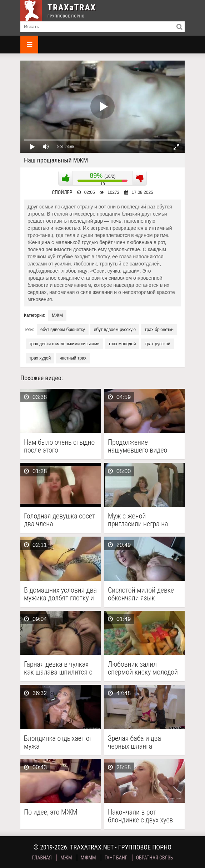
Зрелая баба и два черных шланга (134, 742)
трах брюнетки (159, 330)
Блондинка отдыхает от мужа (58, 742)
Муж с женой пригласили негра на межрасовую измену (138, 520)
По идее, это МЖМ (51, 812)
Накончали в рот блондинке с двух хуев (140, 816)
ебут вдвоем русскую (115, 330)
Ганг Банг (116, 858)
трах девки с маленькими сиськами (64, 344)
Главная (42, 858)
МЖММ (88, 858)
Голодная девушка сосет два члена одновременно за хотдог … (60, 520)
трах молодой (122, 344)
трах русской (157, 344)
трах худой (40, 358)
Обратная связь (155, 858)
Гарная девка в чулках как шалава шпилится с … (58, 668)
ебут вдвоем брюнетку (63, 330)
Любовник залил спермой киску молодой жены (143, 668)
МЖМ (57, 315)
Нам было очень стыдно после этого (59, 446)
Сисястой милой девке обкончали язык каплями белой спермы (142, 594)
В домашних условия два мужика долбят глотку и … (60, 594)
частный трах (73, 358)
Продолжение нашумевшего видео (137, 446)
